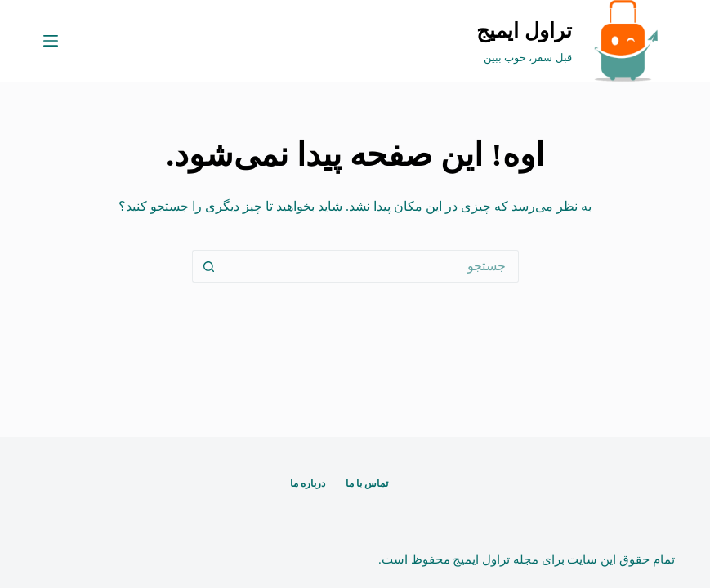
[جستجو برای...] (372, 266)
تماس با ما (367, 483)
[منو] (51, 41)
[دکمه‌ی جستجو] (208, 266)
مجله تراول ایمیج (496, 559)
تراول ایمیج (524, 31)
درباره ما (308, 483)
